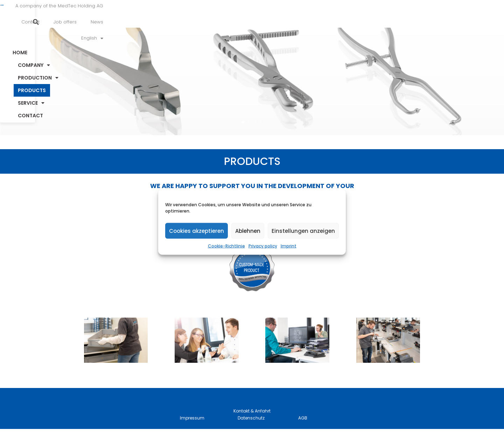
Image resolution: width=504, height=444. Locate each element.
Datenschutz (251, 433)
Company (188, 39)
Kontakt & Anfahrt (252, 426)
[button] (450, 15)
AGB (303, 433)
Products (297, 39)
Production (244, 39)
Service (344, 39)
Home (145, 39)
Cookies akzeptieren (197, 231)
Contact (307, 15)
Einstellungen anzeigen (303, 231)
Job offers (342, 15)
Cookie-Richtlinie (226, 246)
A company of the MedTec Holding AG (240, 15)
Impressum (192, 433)
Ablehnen (248, 231)
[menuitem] (405, 15)
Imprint (289, 246)
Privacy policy (263, 246)
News (374, 15)
